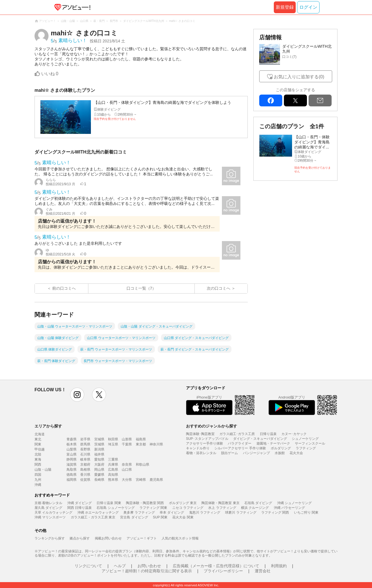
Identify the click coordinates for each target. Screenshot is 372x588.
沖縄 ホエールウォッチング (98, 513)
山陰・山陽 (43, 470)
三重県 (113, 459)
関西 (38, 465)
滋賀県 (72, 465)
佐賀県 (85, 480)
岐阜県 (85, 459)
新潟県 (99, 449)
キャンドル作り (198, 448)
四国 (38, 475)
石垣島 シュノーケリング (115, 508)
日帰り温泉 (268, 434)
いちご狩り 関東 (306, 513)
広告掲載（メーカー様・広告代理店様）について (216, 566)
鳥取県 (72, 470)
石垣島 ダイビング (258, 503)
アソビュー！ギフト (142, 538)
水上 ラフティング (222, 508)
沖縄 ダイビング (80, 503)
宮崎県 (141, 480)
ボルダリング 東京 (183, 503)
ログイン (308, 7)
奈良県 (127, 465)
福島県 (141, 439)
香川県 (85, 475)
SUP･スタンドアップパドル (207, 439)
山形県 (127, 439)
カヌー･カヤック (294, 434)
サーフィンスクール (310, 443)
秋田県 (113, 439)
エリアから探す (48, 426)
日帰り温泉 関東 (109, 503)
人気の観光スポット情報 (180, 538)
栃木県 (72, 444)
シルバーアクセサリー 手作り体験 (240, 448)
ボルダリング (281, 448)
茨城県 (99, 444)
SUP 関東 (160, 517)
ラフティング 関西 (275, 513)
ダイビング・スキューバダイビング (260, 439)
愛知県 (99, 459)
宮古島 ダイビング (134, 517)
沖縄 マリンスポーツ (50, 517)
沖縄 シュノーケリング (294, 503)
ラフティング (306, 448)
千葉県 (127, 444)
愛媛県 (99, 475)
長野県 (85, 449)
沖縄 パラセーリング (289, 508)
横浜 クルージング (255, 508)
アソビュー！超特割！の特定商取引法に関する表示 (147, 571)
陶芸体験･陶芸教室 (200, 434)
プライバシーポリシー (223, 571)
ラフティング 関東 (153, 508)
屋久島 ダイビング (48, 508)
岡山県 (99, 470)
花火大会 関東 (183, 517)
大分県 (127, 480)
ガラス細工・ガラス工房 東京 (93, 517)
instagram (77, 395)
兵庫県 (113, 465)
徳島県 (72, 475)
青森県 (72, 439)
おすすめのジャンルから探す (212, 426)
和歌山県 (143, 465)
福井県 (99, 454)
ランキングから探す (50, 538)
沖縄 (38, 485)
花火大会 (296, 453)
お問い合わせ (149, 566)
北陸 (38, 454)
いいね (50, 74)
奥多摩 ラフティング (139, 513)
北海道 (40, 434)
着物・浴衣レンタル (201, 453)
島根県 (85, 470)
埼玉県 (113, 444)
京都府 (85, 465)
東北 (38, 439)
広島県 (113, 470)
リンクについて (88, 566)
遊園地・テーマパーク (273, 443)
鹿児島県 (156, 480)
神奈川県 (156, 444)
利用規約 (279, 566)
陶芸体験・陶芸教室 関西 (145, 503)
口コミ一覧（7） (141, 288)
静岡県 (72, 459)
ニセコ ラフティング (188, 508)
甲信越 (40, 449)
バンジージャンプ (256, 453)
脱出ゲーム (229, 453)
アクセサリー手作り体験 (205, 443)
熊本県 (113, 480)
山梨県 (72, 449)
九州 (38, 480)
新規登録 (285, 7)
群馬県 (85, 444)
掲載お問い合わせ (108, 538)
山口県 (127, 470)
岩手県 (85, 439)
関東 (38, 444)
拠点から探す (80, 538)
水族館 (280, 453)
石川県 (85, 454)
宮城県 (99, 439)
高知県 (113, 475)
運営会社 (263, 571)
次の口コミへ (219, 288)
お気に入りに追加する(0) (299, 77)
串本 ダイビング (172, 513)
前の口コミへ (64, 288)
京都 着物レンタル (48, 503)
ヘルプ (120, 566)
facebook (271, 100)
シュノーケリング (305, 439)
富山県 (72, 454)
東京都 (141, 444)
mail (320, 100)
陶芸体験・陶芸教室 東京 (220, 503)
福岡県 (72, 480)
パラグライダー (240, 443)
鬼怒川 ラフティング (205, 513)
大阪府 (99, 465)
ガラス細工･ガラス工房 (237, 434)
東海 (38, 459)
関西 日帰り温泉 (80, 508)
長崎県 (99, 480)
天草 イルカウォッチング (53, 513)
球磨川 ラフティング (241, 513)
